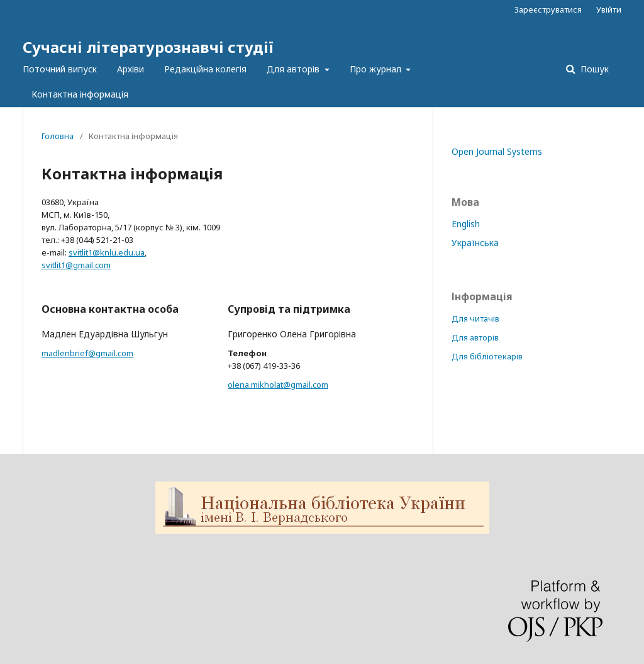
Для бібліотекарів (487, 356)
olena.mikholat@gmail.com (278, 385)
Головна (58, 136)
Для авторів (294, 69)
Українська (475, 243)
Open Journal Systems (497, 151)
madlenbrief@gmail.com (87, 353)
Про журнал (377, 69)
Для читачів (475, 318)
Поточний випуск (60, 69)
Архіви (130, 69)
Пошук (593, 69)
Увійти (609, 9)
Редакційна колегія (205, 69)
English (466, 224)
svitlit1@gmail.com (76, 265)
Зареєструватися (548, 9)
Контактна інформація (80, 94)
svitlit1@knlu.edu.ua (107, 252)
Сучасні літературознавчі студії (148, 47)
